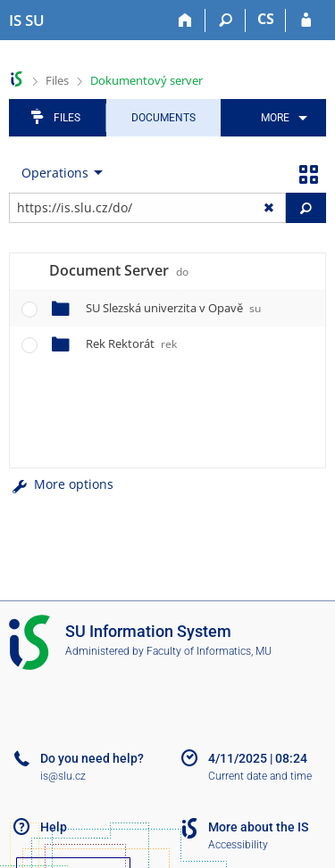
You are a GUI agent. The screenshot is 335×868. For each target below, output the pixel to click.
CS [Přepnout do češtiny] (266, 19)
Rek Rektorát (131, 343)
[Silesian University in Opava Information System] (27, 21)
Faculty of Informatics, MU (209, 651)
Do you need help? (92, 758)
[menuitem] (281, 118)
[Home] (185, 21)
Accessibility (238, 845)
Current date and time (260, 776)
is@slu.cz (63, 776)
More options (61, 484)
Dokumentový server (147, 80)
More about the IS (258, 827)
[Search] (226, 21)
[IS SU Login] (306, 21)
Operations (55, 173)
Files (57, 80)
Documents (163, 118)
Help (54, 827)
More (275, 118)
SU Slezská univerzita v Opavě (173, 308)
